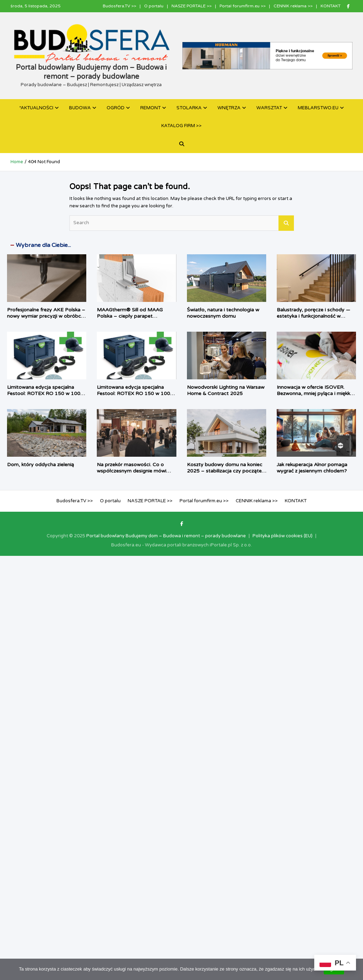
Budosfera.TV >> (119, 6)
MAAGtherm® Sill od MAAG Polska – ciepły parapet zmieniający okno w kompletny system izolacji (133, 319)
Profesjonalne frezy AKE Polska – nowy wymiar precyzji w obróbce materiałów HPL (46, 316)
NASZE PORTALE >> (191, 6)
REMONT (150, 108)
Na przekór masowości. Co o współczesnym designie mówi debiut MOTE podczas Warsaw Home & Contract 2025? (133, 474)
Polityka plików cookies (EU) (283, 536)
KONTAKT (331, 6)
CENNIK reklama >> (293, 6)
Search (286, 223)
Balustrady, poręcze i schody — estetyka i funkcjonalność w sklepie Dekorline (313, 316)
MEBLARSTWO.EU (318, 108)
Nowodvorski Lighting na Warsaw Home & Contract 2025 (226, 390)
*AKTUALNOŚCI (36, 108)
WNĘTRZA (229, 108)
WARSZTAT (269, 108)
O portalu (154, 6)
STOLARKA (189, 108)
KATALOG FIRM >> (181, 126)
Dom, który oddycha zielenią (41, 465)
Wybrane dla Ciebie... (43, 245)
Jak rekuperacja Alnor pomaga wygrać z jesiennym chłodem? (312, 468)
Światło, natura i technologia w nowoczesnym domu (223, 313)
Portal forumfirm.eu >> (243, 6)
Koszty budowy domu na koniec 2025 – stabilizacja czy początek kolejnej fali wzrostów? (226, 471)
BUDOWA (80, 108)
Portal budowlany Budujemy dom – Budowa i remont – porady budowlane (166, 536)
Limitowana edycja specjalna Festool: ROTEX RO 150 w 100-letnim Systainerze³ (45, 394)
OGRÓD (116, 108)
